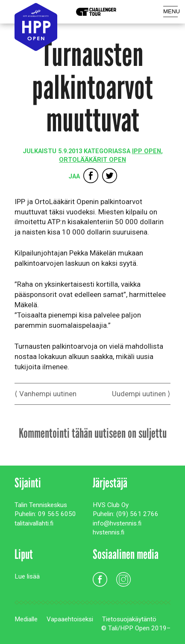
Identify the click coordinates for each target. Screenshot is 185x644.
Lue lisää (27, 576)
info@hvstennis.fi (117, 523)
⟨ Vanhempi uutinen (46, 394)
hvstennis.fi (109, 532)
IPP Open (147, 151)
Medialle (26, 619)
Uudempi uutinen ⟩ (141, 394)
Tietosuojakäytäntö (129, 619)
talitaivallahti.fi (34, 523)
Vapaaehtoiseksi (70, 619)
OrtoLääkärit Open (92, 160)
